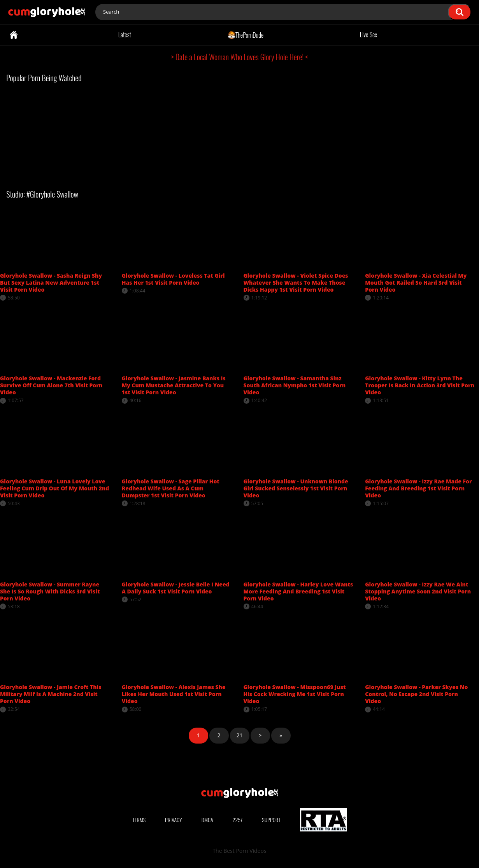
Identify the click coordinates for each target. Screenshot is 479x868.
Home (14, 35)
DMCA (207, 820)
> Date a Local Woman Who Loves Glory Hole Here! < (240, 57)
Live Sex (369, 35)
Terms (139, 820)
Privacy (174, 820)
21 (239, 735)
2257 (238, 820)
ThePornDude (246, 35)
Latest (125, 35)
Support (271, 820)
